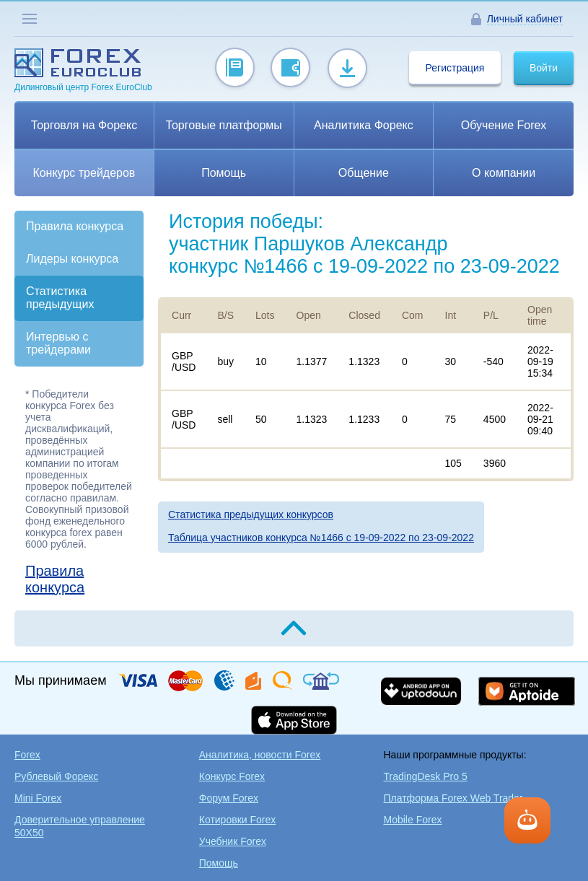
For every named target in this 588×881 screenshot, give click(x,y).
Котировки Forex (238, 820)
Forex (27, 755)
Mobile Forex (413, 820)
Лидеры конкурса (72, 259)
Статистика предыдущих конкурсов (251, 514)
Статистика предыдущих (60, 298)
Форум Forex (229, 798)
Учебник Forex (233, 841)
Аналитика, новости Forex (260, 755)
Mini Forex (38, 798)
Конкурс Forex (232, 776)
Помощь (219, 863)
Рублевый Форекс (56, 776)
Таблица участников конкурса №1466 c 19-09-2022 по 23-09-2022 (321, 538)
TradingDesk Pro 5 (426, 776)
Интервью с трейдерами (58, 343)
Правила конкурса (75, 226)
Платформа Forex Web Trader (453, 798)
